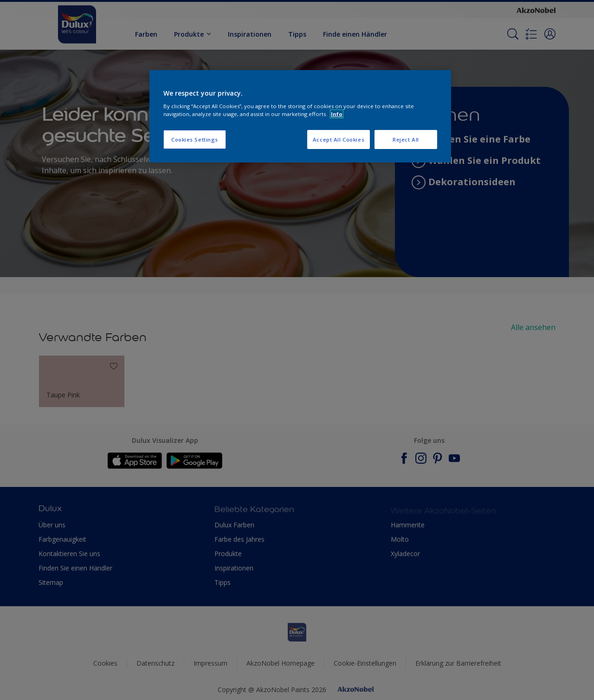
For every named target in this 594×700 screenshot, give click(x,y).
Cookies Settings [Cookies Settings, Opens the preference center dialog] (195, 139)
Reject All (406, 139)
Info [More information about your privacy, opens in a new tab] (337, 114)
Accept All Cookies (339, 139)
